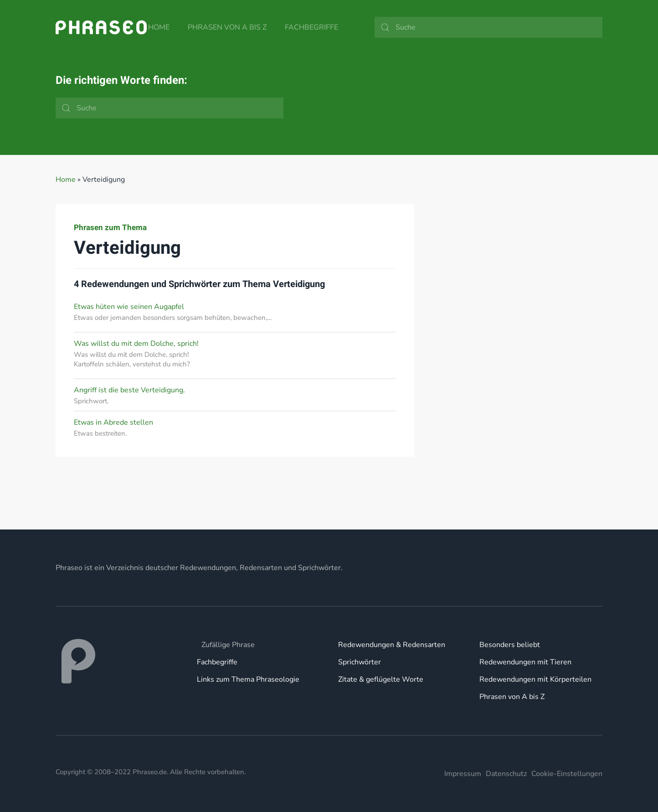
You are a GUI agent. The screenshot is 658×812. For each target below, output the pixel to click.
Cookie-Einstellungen (567, 774)
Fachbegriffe (311, 27)
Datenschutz (506, 774)
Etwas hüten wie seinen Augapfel (129, 307)
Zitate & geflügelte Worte (381, 679)
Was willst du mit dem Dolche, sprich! (136, 344)
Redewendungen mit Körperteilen (535, 679)
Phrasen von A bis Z (227, 27)
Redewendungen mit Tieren (525, 662)
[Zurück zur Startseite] (101, 27)
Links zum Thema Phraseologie (248, 679)
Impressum (463, 774)
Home (159, 27)
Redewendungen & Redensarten (392, 645)
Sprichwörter (360, 662)
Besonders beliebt (510, 645)
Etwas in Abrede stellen (113, 422)
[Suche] (488, 27)
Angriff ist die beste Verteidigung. (129, 390)
